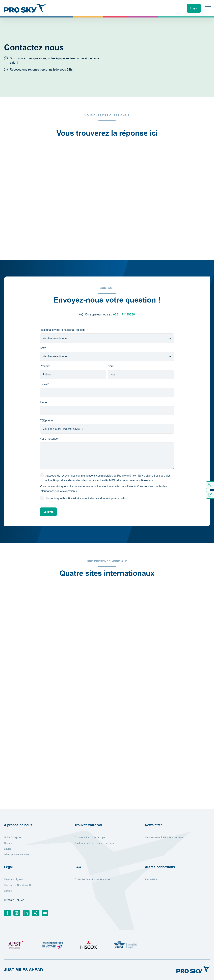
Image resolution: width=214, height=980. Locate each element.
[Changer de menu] (208, 8)
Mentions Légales (13, 879)
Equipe (8, 849)
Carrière (8, 843)
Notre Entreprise (13, 837)
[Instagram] (17, 913)
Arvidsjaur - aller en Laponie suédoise (95, 843)
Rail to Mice (151, 879)
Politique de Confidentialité (18, 885)
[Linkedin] (26, 913)
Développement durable (17, 855)
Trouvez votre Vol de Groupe (90, 837)
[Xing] (36, 913)
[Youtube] (45, 913)
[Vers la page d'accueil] (25, 8)
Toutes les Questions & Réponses (92, 879)
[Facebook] (7, 913)
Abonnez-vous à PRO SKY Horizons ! (165, 837)
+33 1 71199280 (124, 314)
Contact (8, 891)
